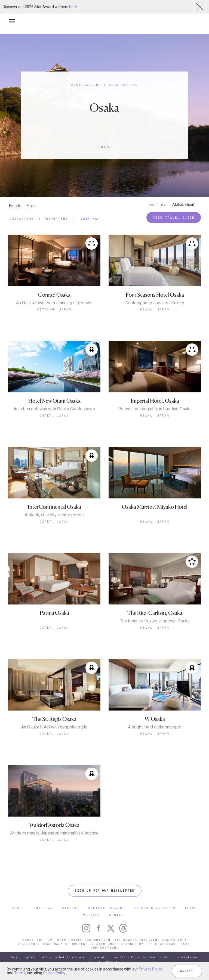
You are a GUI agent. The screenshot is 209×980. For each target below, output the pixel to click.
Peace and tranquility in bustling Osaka (155, 409)
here (73, 7)
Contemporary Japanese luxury (155, 303)
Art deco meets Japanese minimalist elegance (54, 833)
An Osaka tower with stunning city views (54, 303)
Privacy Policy (150, 969)
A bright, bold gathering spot (155, 727)
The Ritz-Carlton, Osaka (155, 613)
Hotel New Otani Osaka (54, 401)
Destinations (86, 85)
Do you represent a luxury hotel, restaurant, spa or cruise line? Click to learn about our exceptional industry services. (105, 959)
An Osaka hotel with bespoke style (54, 727)
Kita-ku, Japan (54, 309)
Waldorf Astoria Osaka (54, 825)
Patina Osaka (54, 613)
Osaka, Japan (155, 309)
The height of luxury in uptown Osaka (155, 621)
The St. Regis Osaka (54, 719)
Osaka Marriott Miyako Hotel (155, 507)
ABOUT (18, 908)
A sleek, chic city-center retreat (54, 515)
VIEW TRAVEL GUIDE (174, 217)
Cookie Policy (54, 973)
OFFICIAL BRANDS (107, 908)
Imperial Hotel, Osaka (155, 401)
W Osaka (155, 719)
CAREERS (71, 908)
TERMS (191, 908)
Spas (32, 206)
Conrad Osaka (54, 295)
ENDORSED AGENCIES (155, 908)
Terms (20, 973)
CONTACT (118, 915)
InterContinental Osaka (54, 507)
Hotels (15, 206)
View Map (90, 218)
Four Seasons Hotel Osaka (155, 295)
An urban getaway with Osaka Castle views (54, 409)
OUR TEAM (43, 908)
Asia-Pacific (123, 85)
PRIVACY (92, 915)
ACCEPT (187, 971)
